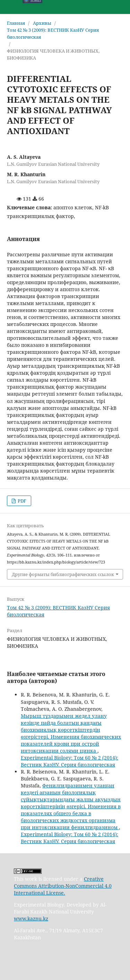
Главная (16, 23)
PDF (21, 501)
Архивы (42, 23)
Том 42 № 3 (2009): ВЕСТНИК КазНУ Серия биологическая (53, 33)
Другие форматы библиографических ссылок (63, 574)
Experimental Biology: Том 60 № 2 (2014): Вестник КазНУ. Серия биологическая (70, 761)
